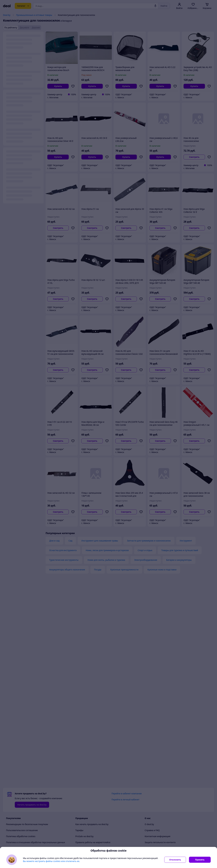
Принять (200, 860)
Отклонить (175, 860)
